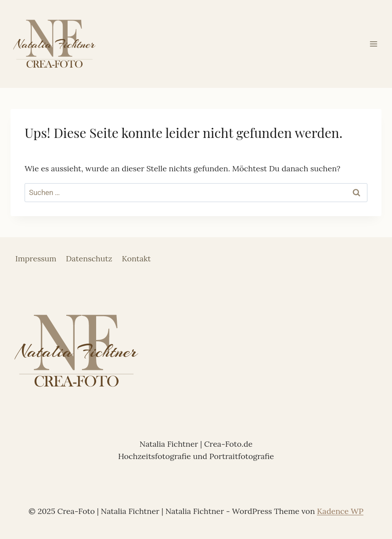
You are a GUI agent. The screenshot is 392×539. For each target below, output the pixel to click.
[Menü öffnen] (373, 44)
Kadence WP (340, 511)
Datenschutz (89, 259)
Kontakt (136, 259)
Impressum (36, 259)
